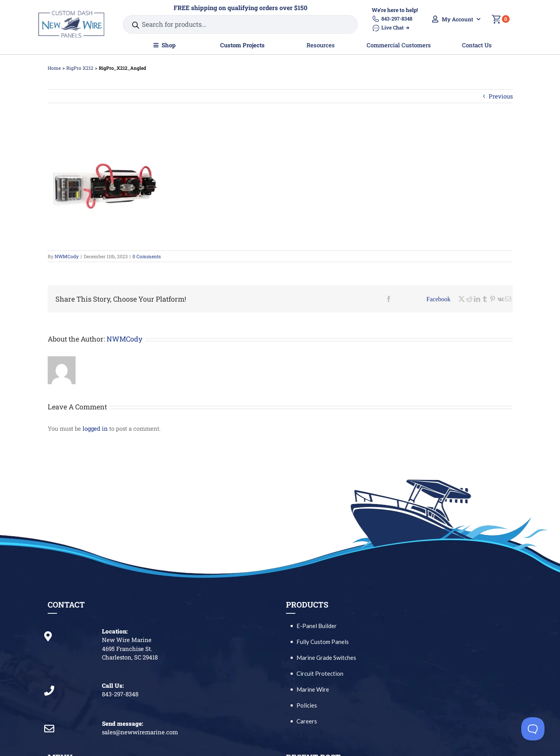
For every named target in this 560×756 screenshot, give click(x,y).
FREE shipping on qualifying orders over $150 (240, 8)
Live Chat (390, 28)
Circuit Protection (320, 673)
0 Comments (147, 256)
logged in (95, 428)
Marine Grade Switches (326, 658)
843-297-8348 (392, 19)
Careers (307, 721)
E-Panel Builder (317, 626)
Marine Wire (313, 689)
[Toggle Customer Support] (533, 729)
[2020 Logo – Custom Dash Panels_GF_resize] (71, 14)
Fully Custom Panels (323, 642)
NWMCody (67, 256)
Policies (307, 705)
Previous (501, 96)
